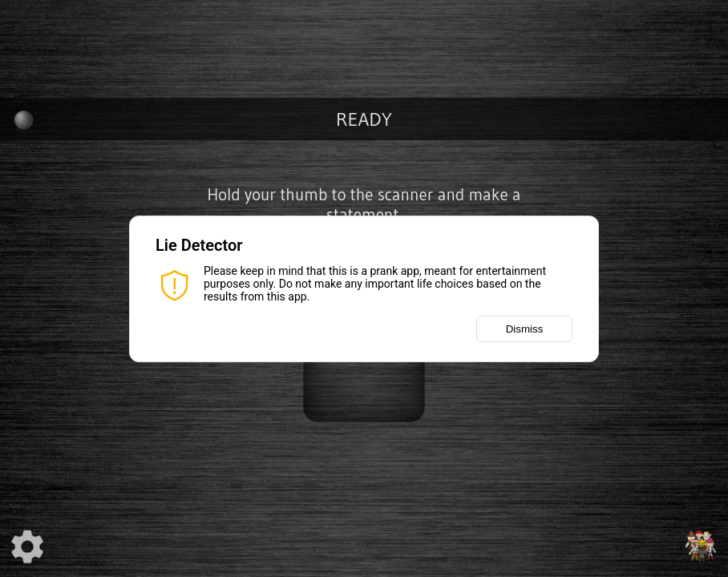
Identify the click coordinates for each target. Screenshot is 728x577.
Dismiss (525, 329)
